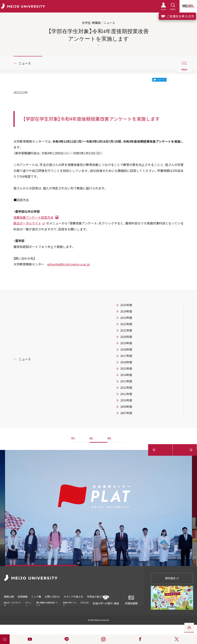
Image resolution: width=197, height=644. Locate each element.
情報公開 (9, 597)
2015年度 (126, 368)
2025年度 (126, 305)
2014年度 (126, 375)
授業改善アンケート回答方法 (33, 217)
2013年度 (126, 381)
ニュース (25, 63)
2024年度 (126, 311)
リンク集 (36, 597)
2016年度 (126, 362)
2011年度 (126, 394)
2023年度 (126, 318)
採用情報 (23, 597)
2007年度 (126, 413)
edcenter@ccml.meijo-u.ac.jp (69, 264)
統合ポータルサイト (27, 223)
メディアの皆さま (73, 597)
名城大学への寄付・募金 (106, 600)
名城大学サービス (70, 604)
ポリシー (28, 604)
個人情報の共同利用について (47, 604)
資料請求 (172, 578)
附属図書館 (131, 600)
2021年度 (126, 330)
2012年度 (126, 388)
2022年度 (126, 324)
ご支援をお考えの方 (177, 16)
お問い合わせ (52, 597)
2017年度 (126, 356)
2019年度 (126, 343)
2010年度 (126, 400)
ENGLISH (85, 603)
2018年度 (126, 349)
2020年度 (126, 337)
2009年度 (126, 407)
